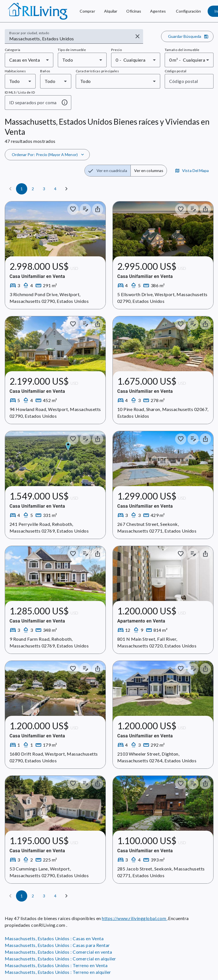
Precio (116, 50)
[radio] (108, 171)
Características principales (97, 71)
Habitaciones (15, 71)
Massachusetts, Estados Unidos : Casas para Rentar (57, 945)
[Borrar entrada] (137, 36)
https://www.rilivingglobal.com (134, 918)
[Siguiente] (66, 189)
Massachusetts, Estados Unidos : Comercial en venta (58, 952)
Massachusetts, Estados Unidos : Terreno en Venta (56, 965)
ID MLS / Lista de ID (20, 92)
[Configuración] (188, 11)
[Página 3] (44, 189)
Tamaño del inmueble (182, 50)
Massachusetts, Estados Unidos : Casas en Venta (54, 938)
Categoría (13, 50)
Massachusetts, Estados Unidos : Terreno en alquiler (58, 972)
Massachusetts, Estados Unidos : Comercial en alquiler (60, 959)
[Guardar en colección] (73, 209)
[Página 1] (22, 189)
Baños (45, 71)
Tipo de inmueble (72, 50)
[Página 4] (55, 189)
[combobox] (70, 39)
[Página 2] (33, 189)
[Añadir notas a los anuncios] (85, 209)
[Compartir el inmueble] (98, 209)
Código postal (176, 71)
